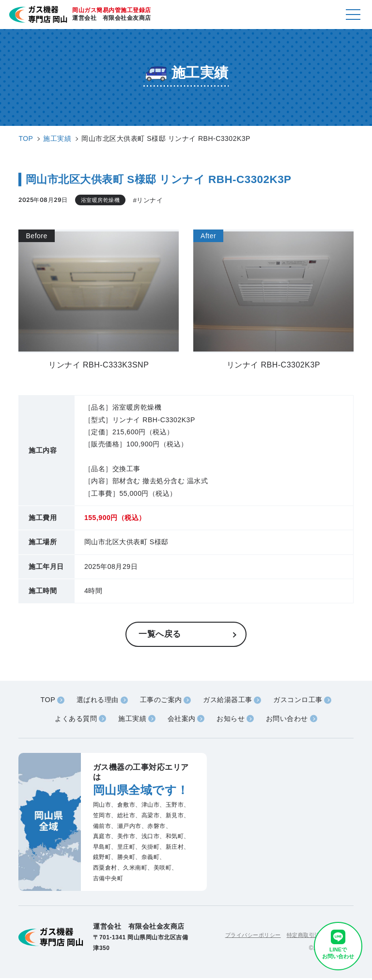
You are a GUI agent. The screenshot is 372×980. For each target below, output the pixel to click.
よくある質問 (70, 720)
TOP (41, 701)
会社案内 (181, 720)
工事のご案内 (159, 701)
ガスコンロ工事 (303, 701)
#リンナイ (152, 200)
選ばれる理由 (92, 701)
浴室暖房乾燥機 (102, 200)
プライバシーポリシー (245, 937)
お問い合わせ (292, 720)
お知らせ (233, 720)
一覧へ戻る (161, 635)
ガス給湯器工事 (229, 701)
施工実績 (130, 720)
